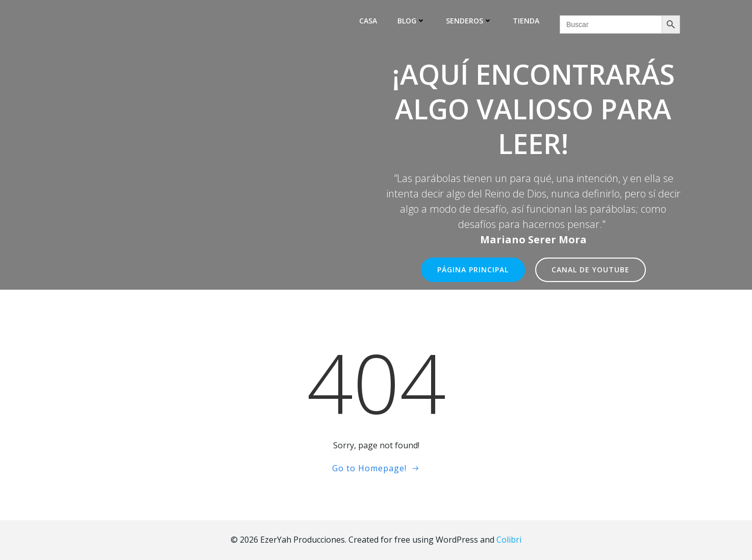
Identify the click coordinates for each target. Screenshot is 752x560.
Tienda (526, 21)
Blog (411, 21)
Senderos (469, 21)
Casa (368, 21)
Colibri (509, 540)
